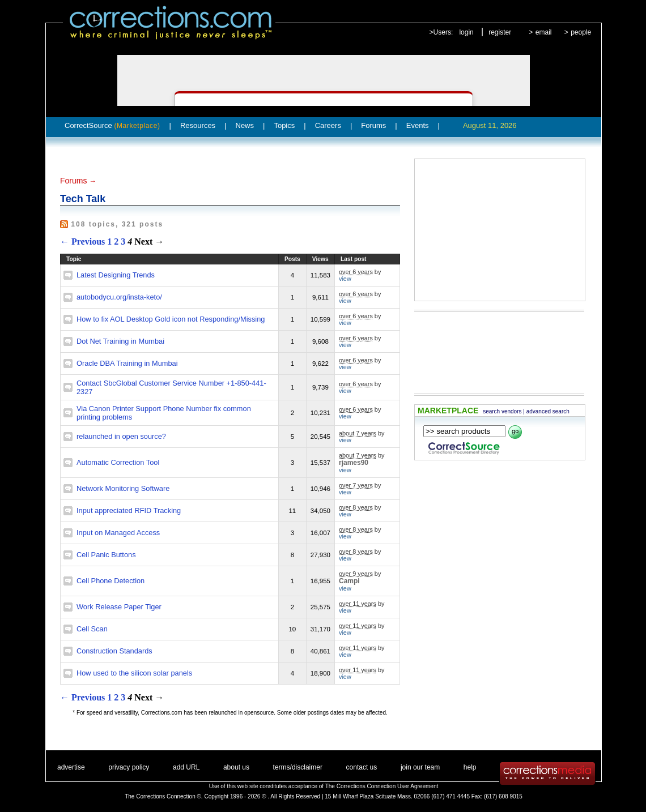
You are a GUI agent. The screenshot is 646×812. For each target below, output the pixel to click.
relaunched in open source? (121, 436)
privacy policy (129, 767)
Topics (284, 125)
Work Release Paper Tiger (119, 607)
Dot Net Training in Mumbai (120, 341)
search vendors (502, 411)
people (581, 32)
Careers (328, 125)
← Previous (82, 242)
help (470, 767)
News (245, 125)
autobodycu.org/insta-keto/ (119, 297)
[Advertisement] (500, 230)
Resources (198, 125)
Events (418, 125)
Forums (373, 125)
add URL (186, 767)
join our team (420, 767)
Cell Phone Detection (110, 581)
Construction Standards (114, 651)
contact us (362, 767)
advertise (71, 767)
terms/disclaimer (298, 767)
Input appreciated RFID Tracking (129, 510)
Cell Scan (92, 629)
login (466, 32)
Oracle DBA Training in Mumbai (127, 363)
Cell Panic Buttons (106, 555)
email (544, 32)
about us (236, 767)
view (345, 279)
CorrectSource (112, 125)
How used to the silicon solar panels (134, 673)
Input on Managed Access (118, 533)
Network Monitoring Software (123, 488)
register (500, 32)
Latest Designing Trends (116, 275)
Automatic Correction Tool (118, 462)
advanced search (548, 411)
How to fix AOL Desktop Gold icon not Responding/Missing (171, 319)
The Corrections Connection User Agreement (382, 786)
